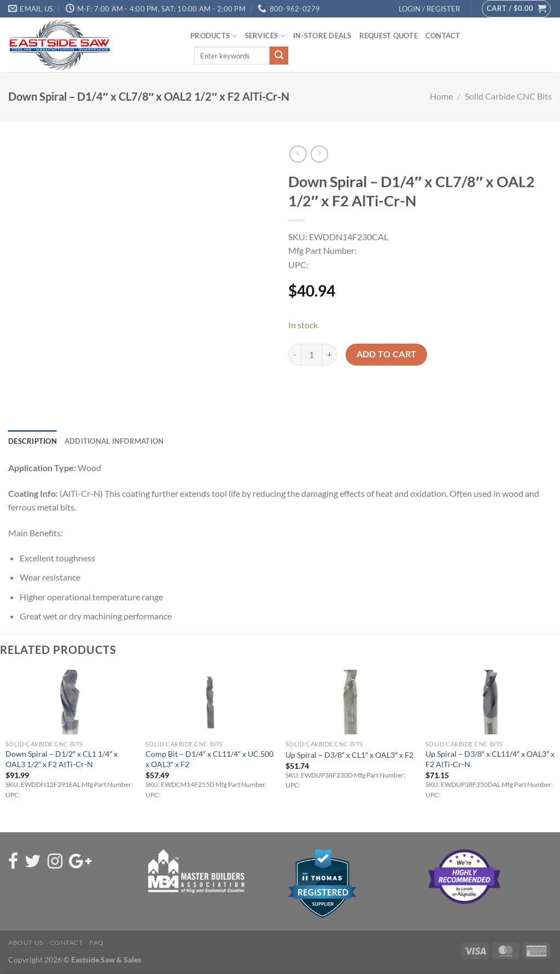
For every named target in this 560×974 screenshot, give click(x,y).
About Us (26, 943)
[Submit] (279, 56)
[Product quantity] (312, 355)
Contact (443, 36)
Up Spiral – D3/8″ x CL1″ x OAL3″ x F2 (349, 755)
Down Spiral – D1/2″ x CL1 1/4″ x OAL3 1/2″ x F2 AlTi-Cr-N (62, 759)
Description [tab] (33, 441)
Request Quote (389, 36)
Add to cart (387, 354)
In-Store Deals (322, 36)
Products (214, 36)
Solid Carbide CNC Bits (508, 96)
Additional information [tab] (114, 441)
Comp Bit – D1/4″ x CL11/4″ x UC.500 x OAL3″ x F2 (209, 759)
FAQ (97, 943)
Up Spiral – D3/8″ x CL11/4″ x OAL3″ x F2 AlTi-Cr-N (490, 759)
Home (441, 96)
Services (266, 36)
